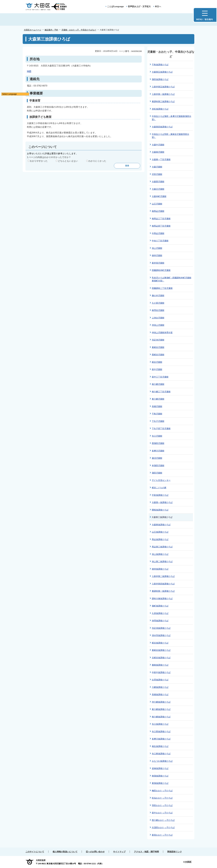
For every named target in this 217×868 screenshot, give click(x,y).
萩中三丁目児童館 (160, 377)
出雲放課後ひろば (160, 680)
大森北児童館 (158, 189)
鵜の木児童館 (158, 295)
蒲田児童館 (157, 473)
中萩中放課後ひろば (161, 672)
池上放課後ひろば (160, 554)
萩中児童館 (157, 369)
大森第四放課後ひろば (162, 127)
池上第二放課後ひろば (162, 561)
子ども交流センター (161, 480)
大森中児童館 (158, 145)
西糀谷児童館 (158, 355)
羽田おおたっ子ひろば (162, 805)
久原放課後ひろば (160, 613)
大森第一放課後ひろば (162, 502)
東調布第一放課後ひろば (163, 591)
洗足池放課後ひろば (161, 628)
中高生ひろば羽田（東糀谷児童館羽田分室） (170, 136)
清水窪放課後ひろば (161, 635)
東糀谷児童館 (158, 347)
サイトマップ (119, 852)
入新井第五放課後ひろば (163, 87)
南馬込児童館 (158, 211)
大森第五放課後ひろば (162, 72)
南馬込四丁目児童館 (161, 226)
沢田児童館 (157, 174)
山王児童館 (157, 204)
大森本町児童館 (159, 196)
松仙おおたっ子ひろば (162, 798)
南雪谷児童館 (158, 310)
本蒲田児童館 (158, 465)
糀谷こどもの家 (159, 488)
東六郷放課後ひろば (161, 709)
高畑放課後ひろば (160, 694)
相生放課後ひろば (160, 746)
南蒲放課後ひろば (160, 776)
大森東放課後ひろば (161, 525)
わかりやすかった (39, 161)
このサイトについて (35, 852)
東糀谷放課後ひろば (161, 650)
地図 (29, 71)
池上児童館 (157, 248)
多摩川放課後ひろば (161, 739)
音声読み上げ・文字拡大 (139, 6)
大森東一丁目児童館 (161, 159)
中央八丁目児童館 (160, 241)
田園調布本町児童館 (161, 270)
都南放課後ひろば (160, 665)
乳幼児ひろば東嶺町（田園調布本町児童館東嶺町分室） (172, 279)
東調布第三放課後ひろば (163, 101)
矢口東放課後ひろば (161, 754)
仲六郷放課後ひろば (161, 702)
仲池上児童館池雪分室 (162, 332)
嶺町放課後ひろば (160, 606)
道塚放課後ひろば (160, 768)
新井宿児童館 (158, 263)
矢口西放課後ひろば (161, 731)
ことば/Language (115, 6)
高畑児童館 (157, 406)
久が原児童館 (158, 303)
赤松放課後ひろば (160, 109)
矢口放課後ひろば (160, 724)
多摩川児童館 (158, 451)
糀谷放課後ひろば (160, 643)
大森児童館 (157, 167)
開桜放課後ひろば (160, 510)
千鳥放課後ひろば (160, 65)
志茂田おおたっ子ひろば (163, 827)
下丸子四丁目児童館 (161, 428)
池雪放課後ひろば (160, 621)
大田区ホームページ (33, 30)
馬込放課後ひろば (160, 539)
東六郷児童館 (158, 399)
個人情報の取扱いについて (65, 852)
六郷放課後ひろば (160, 687)
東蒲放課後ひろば (160, 783)
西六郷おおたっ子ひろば (163, 820)
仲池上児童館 (158, 325)
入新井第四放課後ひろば (163, 584)
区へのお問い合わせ (95, 852)
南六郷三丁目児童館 (161, 392)
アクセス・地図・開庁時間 (146, 852)
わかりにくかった (97, 161)
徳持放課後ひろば (160, 569)
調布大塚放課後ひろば (162, 598)
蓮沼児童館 (157, 458)
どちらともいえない (68, 161)
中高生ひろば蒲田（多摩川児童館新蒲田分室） (172, 118)
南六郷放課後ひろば (161, 717)
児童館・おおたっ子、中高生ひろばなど (79, 30)
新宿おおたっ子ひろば (162, 835)
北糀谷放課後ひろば (161, 658)
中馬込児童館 (158, 233)
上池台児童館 (158, 318)
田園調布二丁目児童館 (162, 288)
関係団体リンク (175, 852)
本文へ (158, 6)
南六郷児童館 (158, 384)
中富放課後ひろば (160, 495)
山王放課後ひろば (160, 532)
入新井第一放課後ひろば (163, 94)
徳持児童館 (157, 255)
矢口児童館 (157, 436)
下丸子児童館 (158, 421)
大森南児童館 (158, 152)
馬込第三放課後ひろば (162, 547)
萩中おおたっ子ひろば (162, 813)
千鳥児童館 (157, 414)
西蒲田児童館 (158, 443)
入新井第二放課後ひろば (163, 576)
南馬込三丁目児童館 (161, 219)
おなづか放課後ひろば (162, 761)
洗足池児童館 (158, 340)
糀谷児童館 (157, 362)
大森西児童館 (158, 182)
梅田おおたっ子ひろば (162, 791)
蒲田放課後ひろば (160, 79)
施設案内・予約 (51, 30)
